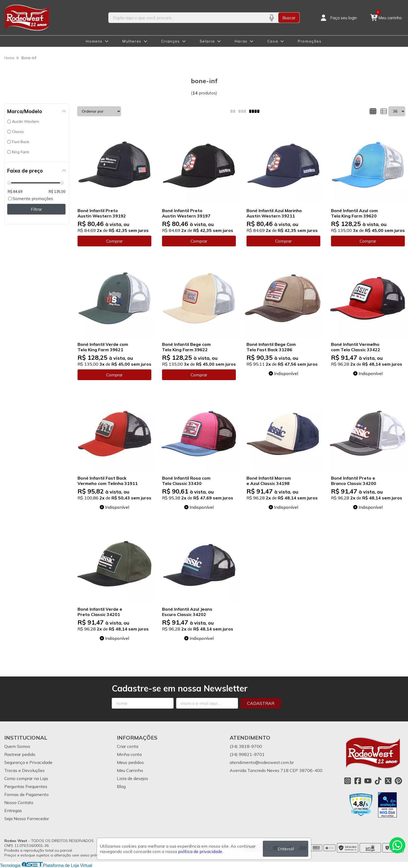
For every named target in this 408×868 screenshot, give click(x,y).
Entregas (13, 810)
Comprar (114, 241)
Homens (94, 41)
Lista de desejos (132, 778)
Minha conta (129, 754)
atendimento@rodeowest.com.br (262, 762)
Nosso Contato (19, 802)
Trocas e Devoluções (24, 770)
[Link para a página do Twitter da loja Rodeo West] (388, 781)
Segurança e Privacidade (28, 762)
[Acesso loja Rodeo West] (338, 18)
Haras (241, 41)
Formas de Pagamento (26, 794)
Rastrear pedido (20, 754)
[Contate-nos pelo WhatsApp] (397, 845)
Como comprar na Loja (26, 778)
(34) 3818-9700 (246, 746)
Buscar (289, 18)
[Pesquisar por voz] (272, 18)
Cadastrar (261, 703)
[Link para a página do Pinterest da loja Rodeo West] (398, 781)
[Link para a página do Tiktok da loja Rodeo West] (378, 781)
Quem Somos (17, 746)
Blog (121, 786)
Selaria (207, 41)
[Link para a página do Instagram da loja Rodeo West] (348, 781)
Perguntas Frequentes (26, 786)
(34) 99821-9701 (247, 754)
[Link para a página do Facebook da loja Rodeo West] (358, 781)
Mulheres (132, 41)
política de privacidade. (201, 851)
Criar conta (128, 746)
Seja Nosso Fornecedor (27, 819)
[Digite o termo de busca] (187, 18)
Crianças (171, 41)
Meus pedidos (130, 762)
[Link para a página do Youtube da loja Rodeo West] (368, 781)
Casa (273, 41)
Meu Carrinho (130, 770)
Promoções (310, 41)
